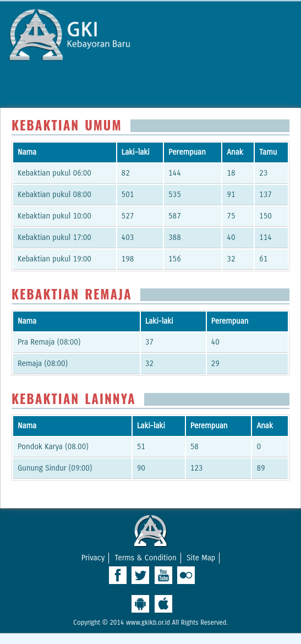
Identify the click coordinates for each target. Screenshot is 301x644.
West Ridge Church (151, 531)
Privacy (93, 558)
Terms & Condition (145, 558)
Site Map (201, 558)
